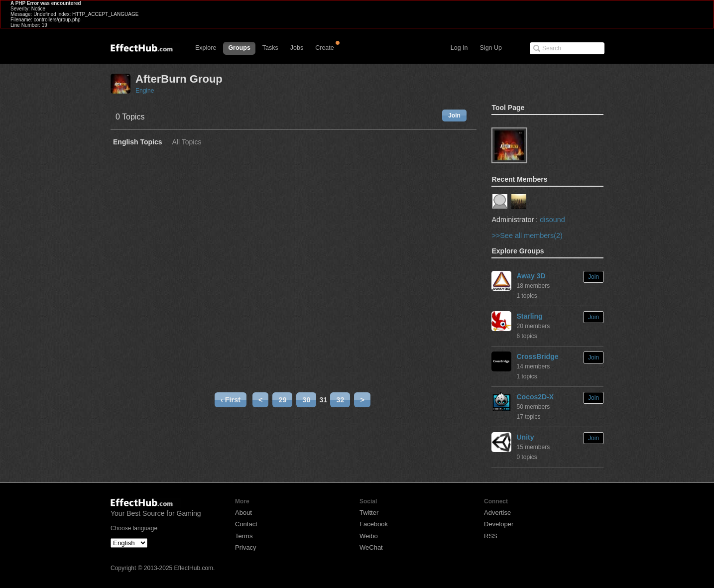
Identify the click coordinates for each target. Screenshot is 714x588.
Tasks (270, 48)
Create (325, 48)
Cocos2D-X (535, 397)
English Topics (138, 142)
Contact (246, 524)
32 (340, 400)
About (243, 513)
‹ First (231, 400)
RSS (491, 536)
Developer (499, 524)
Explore (206, 48)
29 (282, 400)
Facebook (374, 524)
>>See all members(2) (527, 235)
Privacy (246, 547)
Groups (239, 48)
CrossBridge (537, 356)
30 (306, 400)
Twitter (369, 513)
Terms (244, 536)
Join (454, 116)
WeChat (371, 547)
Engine (145, 91)
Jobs (297, 48)
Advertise (497, 513)
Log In (459, 48)
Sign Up (491, 48)
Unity (525, 437)
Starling (529, 316)
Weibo (369, 536)
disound (552, 220)
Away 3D (531, 276)
